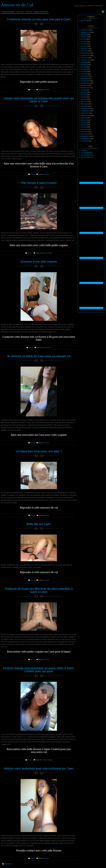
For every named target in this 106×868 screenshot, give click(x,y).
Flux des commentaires (88, 155)
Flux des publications (87, 153)
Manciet (47, 515)
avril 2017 (84, 44)
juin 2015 (84, 95)
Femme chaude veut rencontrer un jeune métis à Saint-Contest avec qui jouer (39, 670)
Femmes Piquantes (8, 12)
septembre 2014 (85, 116)
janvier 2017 (84, 51)
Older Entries (7, 864)
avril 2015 (84, 99)
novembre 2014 (85, 111)
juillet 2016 (84, 65)
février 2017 (84, 48)
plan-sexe (33, 90)
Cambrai (47, 90)
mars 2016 (84, 74)
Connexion (84, 150)
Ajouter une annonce (41, 12)
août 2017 (84, 35)
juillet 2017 (84, 37)
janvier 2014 (84, 134)
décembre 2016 (85, 53)
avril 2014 (84, 127)
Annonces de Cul (17, 5)
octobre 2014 (85, 113)
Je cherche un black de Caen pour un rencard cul (39, 356)
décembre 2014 (85, 109)
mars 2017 (84, 46)
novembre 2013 (85, 139)
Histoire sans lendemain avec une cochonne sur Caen (39, 768)
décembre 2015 (85, 81)
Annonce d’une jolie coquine (39, 262)
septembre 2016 (85, 60)
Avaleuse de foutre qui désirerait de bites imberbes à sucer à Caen (39, 590)
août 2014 (84, 118)
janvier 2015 (84, 106)
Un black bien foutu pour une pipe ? (39, 451)
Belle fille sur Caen (39, 524)
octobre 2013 (85, 141)
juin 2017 (84, 39)
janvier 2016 (84, 79)
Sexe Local (20, 12)
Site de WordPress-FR (87, 157)
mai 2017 (84, 42)
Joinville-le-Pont (47, 348)
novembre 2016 (85, 55)
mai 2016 (84, 69)
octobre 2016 (85, 58)
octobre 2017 (85, 30)
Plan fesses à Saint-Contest (39, 183)
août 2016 (84, 62)
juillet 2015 (84, 92)
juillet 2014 (84, 120)
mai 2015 (84, 97)
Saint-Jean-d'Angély (47, 253)
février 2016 (84, 76)
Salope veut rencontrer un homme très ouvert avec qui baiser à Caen (39, 100)
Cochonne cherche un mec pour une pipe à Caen (39, 19)
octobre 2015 (85, 85)
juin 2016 (84, 67)
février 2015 (84, 104)
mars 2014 (84, 129)
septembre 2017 (85, 32)
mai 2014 (84, 125)
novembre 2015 (85, 83)
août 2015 (84, 90)
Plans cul (29, 12)
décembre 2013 (85, 136)
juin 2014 (84, 122)
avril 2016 (84, 72)
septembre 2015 (85, 88)
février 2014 (84, 132)
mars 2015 (84, 102)
